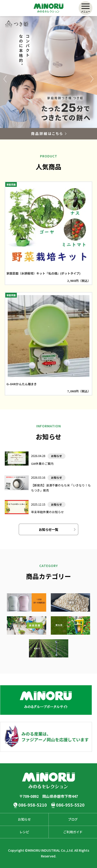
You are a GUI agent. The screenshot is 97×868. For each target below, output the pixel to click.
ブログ (73, 819)
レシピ (24, 832)
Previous (5, 79)
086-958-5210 (33, 805)
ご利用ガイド (73, 832)
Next (92, 79)
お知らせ (24, 819)
